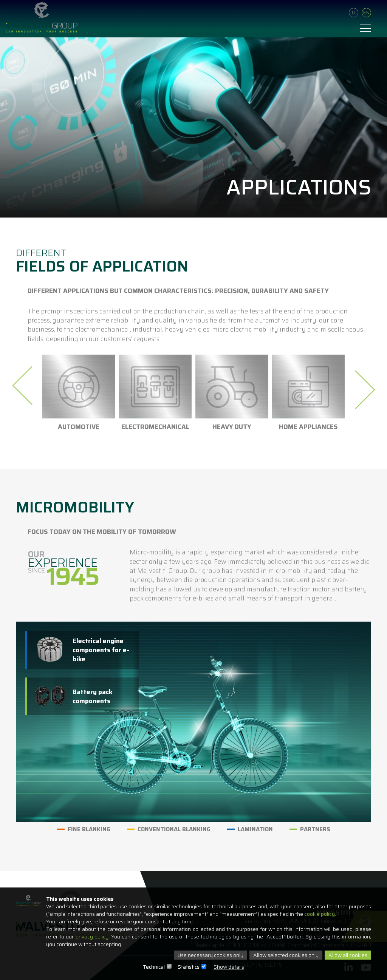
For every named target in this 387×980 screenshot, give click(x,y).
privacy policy (92, 937)
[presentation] (25, 386)
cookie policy (320, 914)
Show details (229, 967)
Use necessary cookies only (211, 955)
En (366, 13)
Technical (154, 967)
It (354, 13)
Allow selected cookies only (286, 955)
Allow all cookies (348, 955)
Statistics (189, 967)
